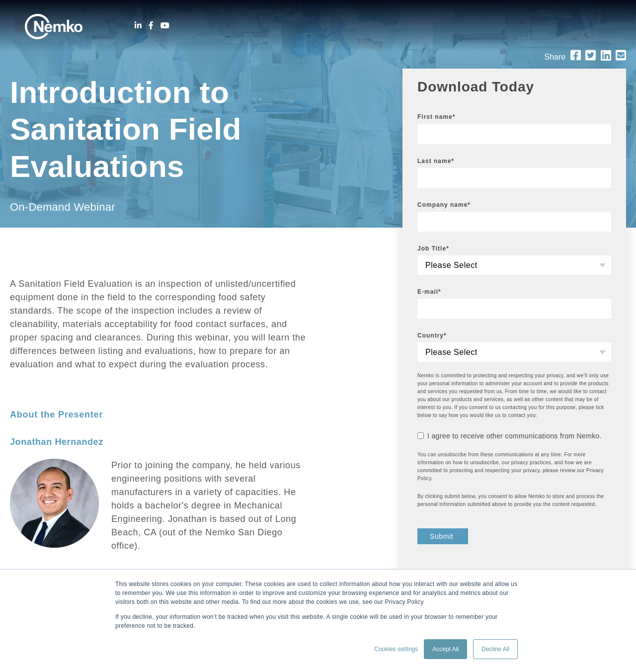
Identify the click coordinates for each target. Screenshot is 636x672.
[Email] (621, 55)
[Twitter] (591, 55)
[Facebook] (151, 26)
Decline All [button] (495, 649)
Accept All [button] (445, 649)
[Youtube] (165, 26)
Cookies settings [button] (396, 649)
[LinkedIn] (138, 26)
